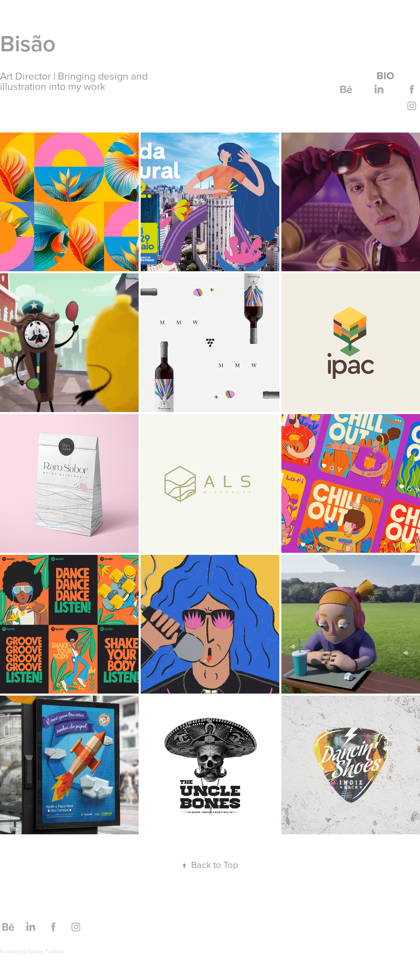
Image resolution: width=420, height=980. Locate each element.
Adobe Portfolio (46, 951)
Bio (385, 76)
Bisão (28, 43)
